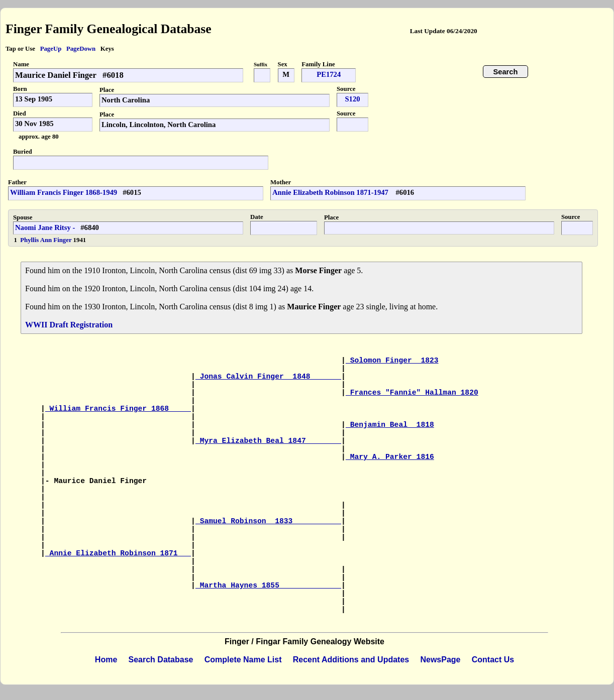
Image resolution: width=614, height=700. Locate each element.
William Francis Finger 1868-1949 (64, 192)
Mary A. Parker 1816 (390, 457)
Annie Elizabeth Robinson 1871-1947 (331, 192)
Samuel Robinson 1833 (268, 521)
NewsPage (440, 660)
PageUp (51, 49)
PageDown (81, 49)
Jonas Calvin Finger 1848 (268, 377)
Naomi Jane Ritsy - (45, 227)
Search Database (161, 660)
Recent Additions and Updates (351, 660)
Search (506, 72)
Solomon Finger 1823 (392, 361)
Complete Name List (243, 660)
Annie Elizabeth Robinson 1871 (118, 553)
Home (106, 660)
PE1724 (329, 74)
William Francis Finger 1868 (118, 409)
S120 (352, 99)
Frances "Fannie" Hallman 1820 (412, 393)
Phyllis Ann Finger (46, 240)
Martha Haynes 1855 (268, 586)
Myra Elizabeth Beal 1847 (268, 441)
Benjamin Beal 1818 (390, 425)
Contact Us (493, 660)
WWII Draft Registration (69, 325)
